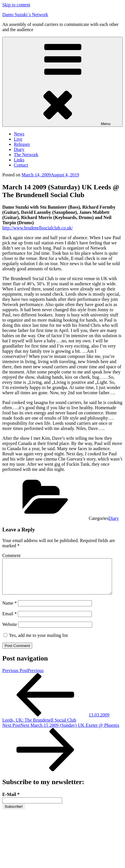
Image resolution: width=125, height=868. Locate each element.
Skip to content (16, 5)
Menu (62, 82)
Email (10, 621)
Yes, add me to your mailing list (36, 642)
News (19, 134)
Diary (19, 149)
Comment (11, 555)
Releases (22, 144)
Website (10, 631)
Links (19, 160)
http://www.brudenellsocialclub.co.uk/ (38, 228)
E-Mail (11, 801)
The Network (26, 155)
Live (18, 139)
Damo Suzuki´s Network (25, 15)
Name (10, 610)
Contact (21, 165)
